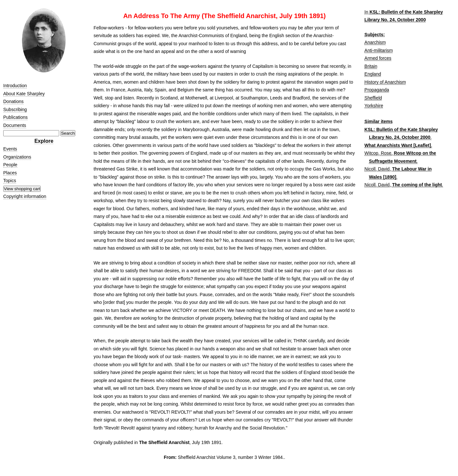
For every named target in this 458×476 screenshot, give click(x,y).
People (10, 165)
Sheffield (373, 98)
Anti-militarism (379, 50)
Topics (10, 181)
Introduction (15, 86)
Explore (44, 141)
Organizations (17, 157)
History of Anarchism (385, 82)
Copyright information (25, 196)
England (373, 74)
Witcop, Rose (378, 153)
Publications (16, 117)
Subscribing (15, 109)
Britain (371, 66)
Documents (15, 125)
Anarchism (375, 42)
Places (10, 173)
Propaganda (377, 90)
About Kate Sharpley (24, 94)
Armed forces (378, 58)
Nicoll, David (377, 169)
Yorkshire (374, 106)
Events (10, 149)
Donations (13, 101)
